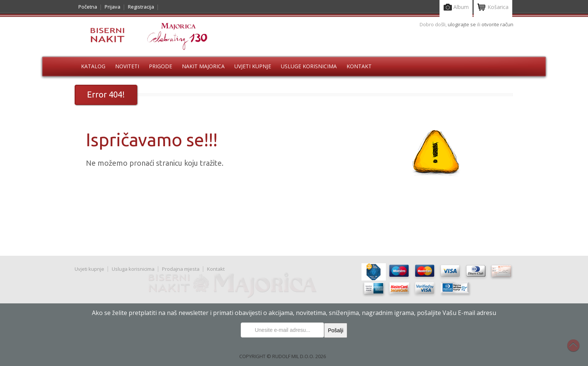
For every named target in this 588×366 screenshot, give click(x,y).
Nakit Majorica (203, 66)
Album (456, 8)
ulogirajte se (462, 24)
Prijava (112, 7)
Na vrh (577, 349)
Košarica (493, 8)
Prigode (160, 66)
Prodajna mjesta (181, 269)
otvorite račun (497, 24)
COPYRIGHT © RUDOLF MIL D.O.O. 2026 (283, 356)
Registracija (141, 7)
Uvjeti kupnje (253, 66)
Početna (88, 7)
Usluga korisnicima (133, 269)
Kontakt (359, 66)
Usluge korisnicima (309, 66)
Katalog (93, 66)
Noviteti (127, 66)
